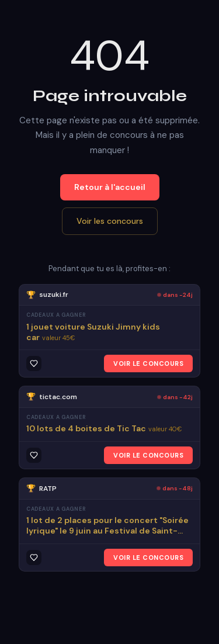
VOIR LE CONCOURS (148, 363)
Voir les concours (110, 221)
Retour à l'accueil (110, 187)
